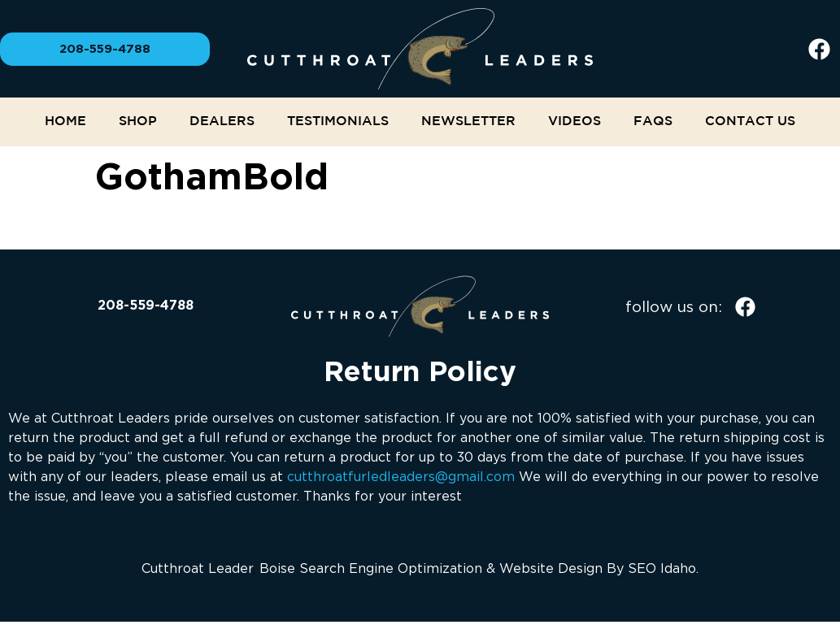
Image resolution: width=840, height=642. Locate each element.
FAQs (653, 121)
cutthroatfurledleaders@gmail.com (401, 476)
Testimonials (338, 121)
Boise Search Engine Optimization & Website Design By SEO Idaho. (479, 568)
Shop (138, 121)
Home (65, 121)
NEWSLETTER (468, 121)
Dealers (222, 121)
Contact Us (750, 121)
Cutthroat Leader (197, 568)
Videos (575, 121)
